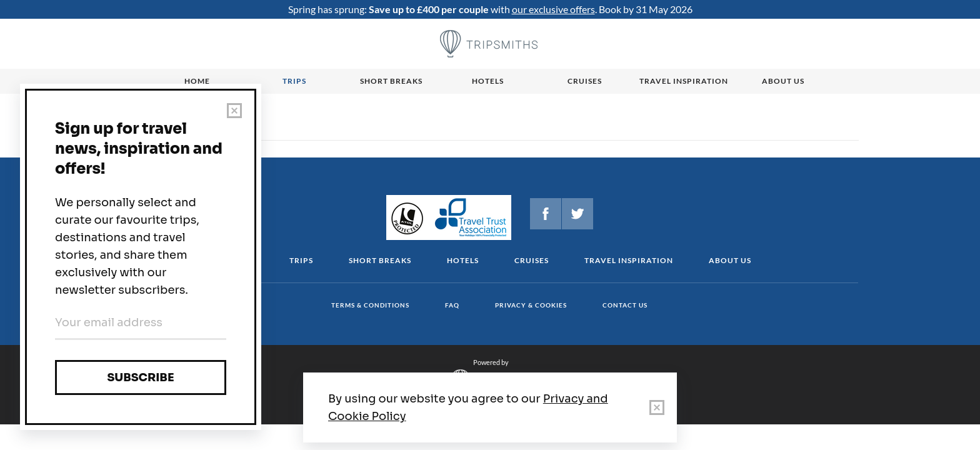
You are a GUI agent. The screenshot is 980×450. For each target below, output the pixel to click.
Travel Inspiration (684, 81)
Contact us (625, 305)
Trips (294, 81)
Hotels (488, 81)
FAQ (452, 305)
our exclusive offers (553, 9)
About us (783, 81)
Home (197, 81)
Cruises (585, 81)
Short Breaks (380, 260)
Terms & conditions (370, 305)
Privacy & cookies (531, 305)
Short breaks (391, 81)
